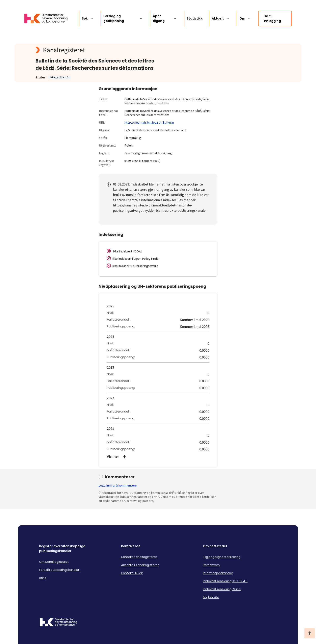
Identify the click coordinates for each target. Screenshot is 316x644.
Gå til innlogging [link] (272, 18)
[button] (158, 457)
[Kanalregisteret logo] (116, 50)
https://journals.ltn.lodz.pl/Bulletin (149, 122)
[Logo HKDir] (58, 623)
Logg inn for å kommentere (118, 485)
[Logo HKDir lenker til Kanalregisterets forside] (48, 19)
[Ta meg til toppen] (310, 633)
